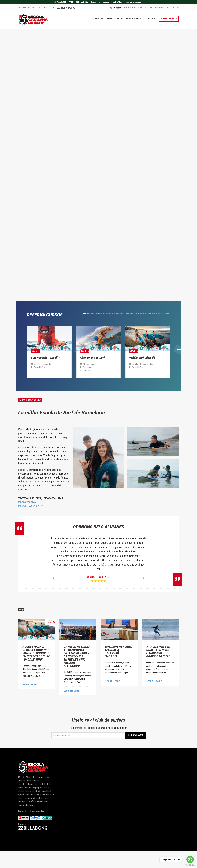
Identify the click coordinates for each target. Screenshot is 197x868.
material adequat (34, 495)
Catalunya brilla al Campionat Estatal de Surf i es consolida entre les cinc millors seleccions (77, 673)
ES (168, 8)
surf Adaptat (130, 325)
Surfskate (111, 325)
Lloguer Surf (134, 19)
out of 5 (141, 8)
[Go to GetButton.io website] (190, 865)
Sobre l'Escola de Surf (39, 412)
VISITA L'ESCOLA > (27, 516)
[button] (19, 356)
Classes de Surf (59, 325)
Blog (23, 625)
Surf (97, 19)
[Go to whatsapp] (190, 859)
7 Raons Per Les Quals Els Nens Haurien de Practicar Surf (158, 668)
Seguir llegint (30, 701)
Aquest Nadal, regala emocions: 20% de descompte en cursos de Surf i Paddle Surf (36, 670)
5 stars (129, 8)
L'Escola (150, 19)
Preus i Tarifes (169, 19)
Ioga (146, 325)
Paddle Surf (113, 19)
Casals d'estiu (162, 325)
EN (178, 8)
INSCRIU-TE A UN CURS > (31, 520)
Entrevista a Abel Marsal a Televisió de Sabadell (119, 668)
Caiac (96, 325)
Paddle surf (80, 325)
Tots (41, 325)
